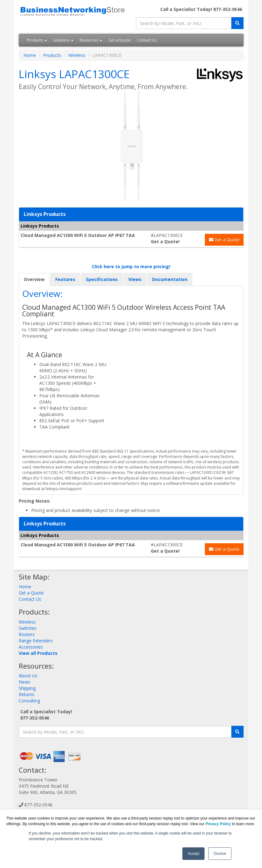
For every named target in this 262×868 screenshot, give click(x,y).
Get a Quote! (120, 40)
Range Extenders (36, 641)
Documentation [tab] (170, 279)
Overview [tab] (34, 279)
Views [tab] (135, 279)
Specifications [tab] (102, 279)
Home (30, 55)
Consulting (29, 701)
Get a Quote (224, 240)
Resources (91, 40)
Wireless (77, 55)
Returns (27, 694)
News (25, 682)
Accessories (31, 647)
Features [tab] (65, 279)
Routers (27, 634)
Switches (28, 628)
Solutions (63, 40)
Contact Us (147, 40)
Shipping (27, 688)
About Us (28, 676)
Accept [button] (193, 854)
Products (37, 40)
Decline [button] (220, 854)
